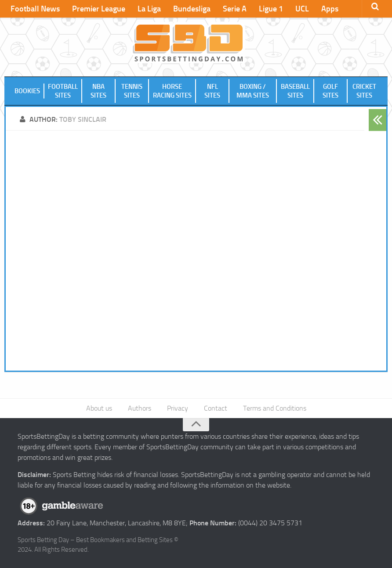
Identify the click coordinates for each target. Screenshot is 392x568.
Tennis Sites (132, 91)
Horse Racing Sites (172, 91)
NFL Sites (212, 91)
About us (99, 408)
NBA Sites (98, 91)
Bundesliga (192, 9)
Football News (35, 9)
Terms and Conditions (275, 408)
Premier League (99, 9)
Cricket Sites (364, 91)
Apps (330, 9)
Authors (140, 408)
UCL (302, 9)
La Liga (149, 9)
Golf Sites (330, 91)
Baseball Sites (295, 91)
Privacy (178, 408)
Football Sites (63, 91)
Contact (216, 408)
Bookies (27, 91)
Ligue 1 (271, 9)
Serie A (235, 9)
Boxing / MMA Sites (253, 91)
